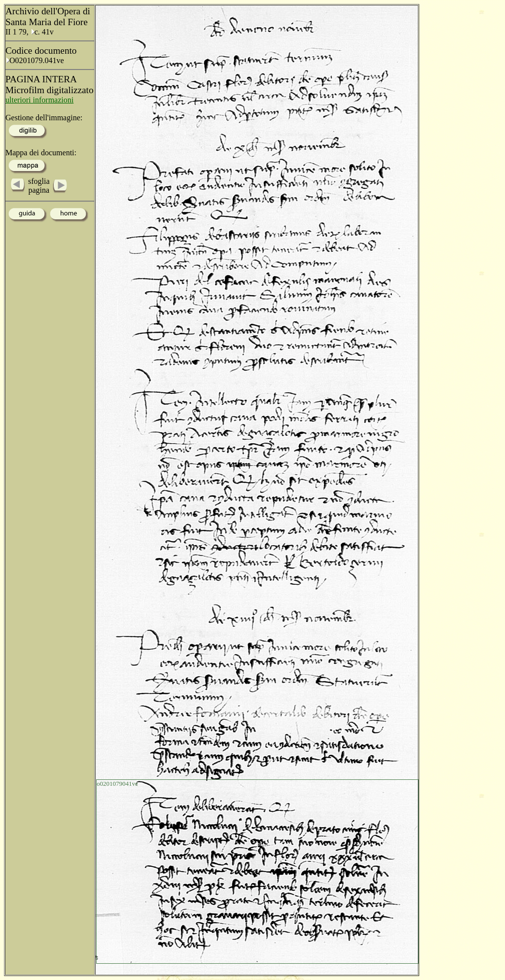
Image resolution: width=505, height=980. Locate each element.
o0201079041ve (117, 784)
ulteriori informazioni (39, 100)
